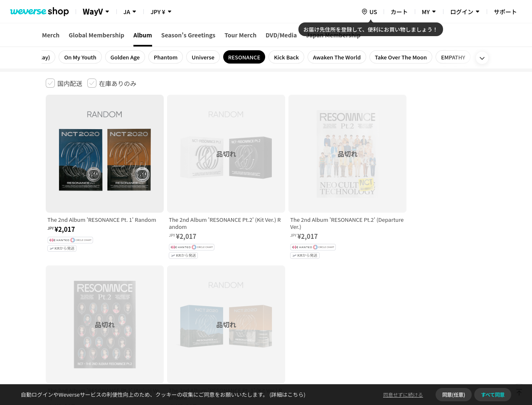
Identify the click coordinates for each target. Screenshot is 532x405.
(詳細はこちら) (287, 394)
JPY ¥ (158, 12)
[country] (369, 12)
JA (127, 12)
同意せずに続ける (403, 394)
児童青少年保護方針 (155, 274)
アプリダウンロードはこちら (451, 351)
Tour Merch (240, 35)
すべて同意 (493, 394)
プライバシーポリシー (213, 274)
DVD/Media (281, 35)
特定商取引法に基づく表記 (279, 274)
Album (143, 35)
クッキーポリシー (340, 274)
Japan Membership (333, 35)
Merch (51, 35)
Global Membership (96, 35)
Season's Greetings (188, 35)
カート (399, 12)
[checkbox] (64, 83)
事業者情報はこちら (420, 302)
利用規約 (52, 274)
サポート (505, 12)
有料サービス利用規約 (97, 274)
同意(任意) (454, 394)
